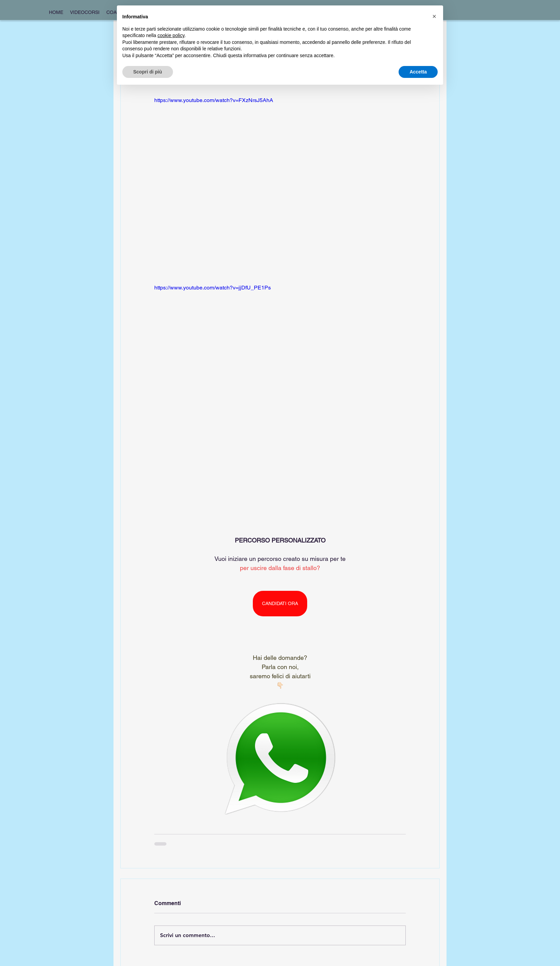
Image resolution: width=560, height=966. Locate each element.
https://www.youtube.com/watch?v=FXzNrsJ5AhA (214, 100)
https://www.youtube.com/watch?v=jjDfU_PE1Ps (213, 288)
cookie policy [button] (171, 35)
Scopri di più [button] (148, 72)
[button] (434, 16)
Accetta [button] (418, 72)
